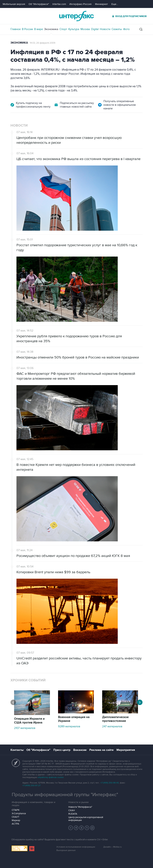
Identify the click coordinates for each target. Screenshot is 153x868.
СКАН (72, 810)
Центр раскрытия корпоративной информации (86, 819)
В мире (39, 29)
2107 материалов (25, 728)
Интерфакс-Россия (80, 4)
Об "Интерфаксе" (39, 4)
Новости (105, 29)
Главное (16, 29)
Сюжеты (117, 29)
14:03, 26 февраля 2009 (43, 43)
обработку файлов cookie (51, 777)
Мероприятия (126, 750)
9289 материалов (69, 726)
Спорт (63, 29)
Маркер (16, 820)
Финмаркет (101, 4)
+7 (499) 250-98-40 (110, 783)
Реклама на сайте (101, 750)
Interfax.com (59, 4)
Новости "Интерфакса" (80, 807)
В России (27, 29)
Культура (74, 29)
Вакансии (80, 750)
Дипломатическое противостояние (115, 719)
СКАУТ (15, 817)
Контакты (17, 750)
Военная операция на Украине (74, 719)
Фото (126, 29)
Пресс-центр (62, 750)
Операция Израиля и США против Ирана (29, 721)
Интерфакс (76, 16)
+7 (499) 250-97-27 (31, 786)
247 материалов (112, 726)
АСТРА (15, 824)
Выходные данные (66, 850)
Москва (85, 29)
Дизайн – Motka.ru (112, 847)
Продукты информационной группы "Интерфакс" (65, 795)
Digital (95, 29)
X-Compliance (19, 814)
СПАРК (16, 810)
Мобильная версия (14, 4)
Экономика (51, 29)
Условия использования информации (76, 847)
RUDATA (73, 814)
